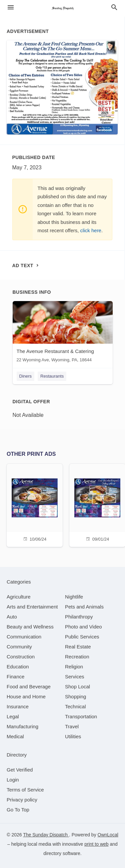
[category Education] (18, 667)
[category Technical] (75, 706)
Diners (26, 376)
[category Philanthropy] (79, 617)
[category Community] (19, 647)
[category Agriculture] (19, 597)
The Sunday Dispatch (46, 835)
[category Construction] (21, 657)
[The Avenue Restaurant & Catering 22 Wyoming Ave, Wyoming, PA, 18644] (63, 333)
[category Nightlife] (74, 597)
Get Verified (20, 770)
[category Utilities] (73, 736)
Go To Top (18, 810)
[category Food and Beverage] (29, 687)
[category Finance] (15, 677)
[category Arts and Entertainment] (32, 607)
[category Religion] (74, 667)
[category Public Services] (82, 637)
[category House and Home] (26, 696)
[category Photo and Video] (83, 627)
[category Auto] (12, 617)
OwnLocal (108, 835)
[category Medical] (15, 736)
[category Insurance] (18, 706)
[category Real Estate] (78, 647)
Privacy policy (22, 800)
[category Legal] (13, 716)
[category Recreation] (77, 657)
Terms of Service (25, 790)
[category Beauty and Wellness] (30, 627)
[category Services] (75, 677)
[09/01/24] (97, 505)
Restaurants (52, 376)
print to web (96, 844)
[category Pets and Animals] (84, 607)
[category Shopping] (75, 696)
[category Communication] (24, 637)
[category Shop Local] (77, 687)
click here (91, 230)
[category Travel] (72, 726)
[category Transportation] (81, 716)
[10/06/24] (35, 505)
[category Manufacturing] (22, 726)
